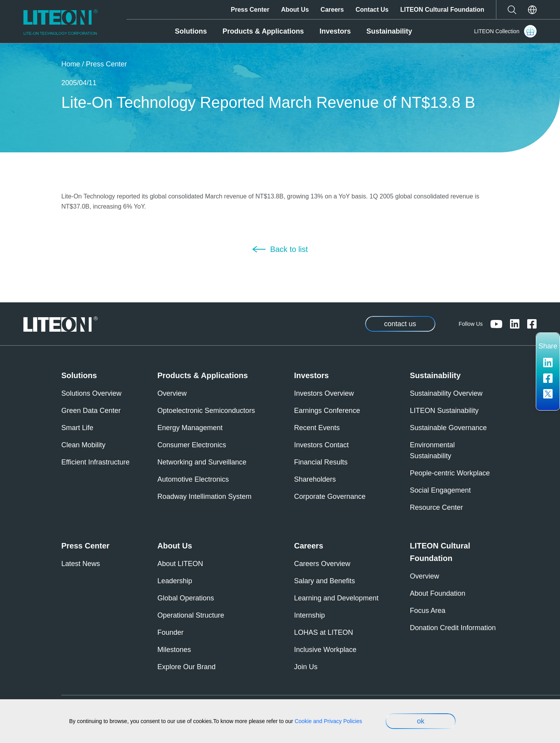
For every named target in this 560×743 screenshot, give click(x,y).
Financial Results (321, 462)
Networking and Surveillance (202, 462)
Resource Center (437, 507)
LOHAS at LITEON (324, 632)
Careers (332, 10)
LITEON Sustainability (444, 411)
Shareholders (315, 479)
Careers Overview (322, 564)
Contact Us (372, 10)
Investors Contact (321, 445)
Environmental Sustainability (432, 450)
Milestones (174, 650)
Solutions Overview (91, 393)
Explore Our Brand (186, 667)
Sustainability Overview (446, 393)
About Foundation (438, 593)
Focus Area (428, 611)
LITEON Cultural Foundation (442, 10)
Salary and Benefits (325, 581)
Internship (309, 615)
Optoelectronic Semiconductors (206, 411)
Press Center (250, 10)
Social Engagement (441, 490)
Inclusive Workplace (325, 650)
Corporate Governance (330, 497)
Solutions (191, 31)
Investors (335, 31)
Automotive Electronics (193, 479)
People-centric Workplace (450, 473)
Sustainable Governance (449, 428)
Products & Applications (263, 31)
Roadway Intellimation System (204, 497)
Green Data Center (91, 411)
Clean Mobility (83, 445)
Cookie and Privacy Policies (328, 721)
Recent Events (317, 428)
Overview (172, 393)
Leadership (175, 581)
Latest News (81, 564)
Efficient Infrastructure (95, 462)
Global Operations (186, 598)
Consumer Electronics (192, 445)
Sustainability (389, 31)
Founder (170, 632)
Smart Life (77, 428)
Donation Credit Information (453, 628)
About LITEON (180, 564)
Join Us (306, 667)
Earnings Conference (327, 411)
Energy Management (190, 428)
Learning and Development (336, 598)
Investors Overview (324, 393)
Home (71, 64)
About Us (295, 10)
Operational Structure (191, 615)
